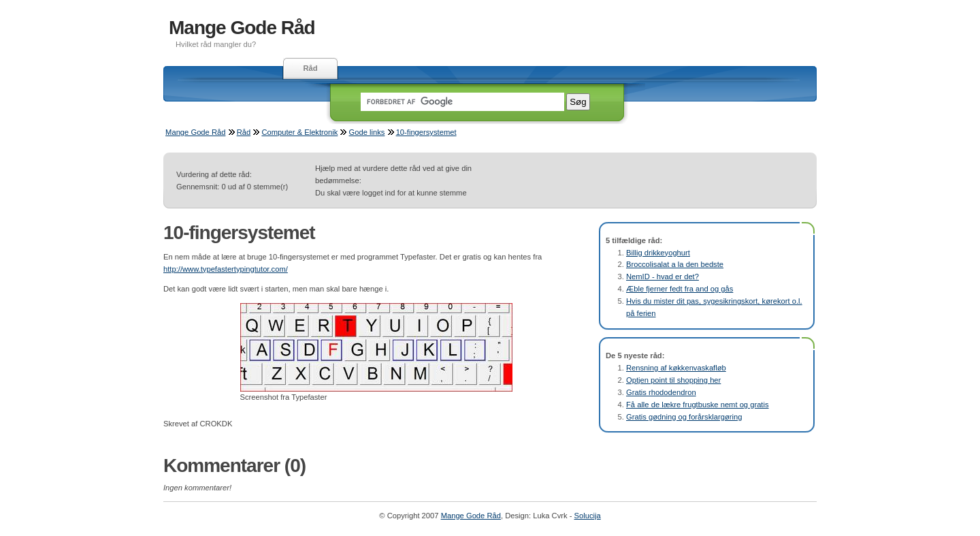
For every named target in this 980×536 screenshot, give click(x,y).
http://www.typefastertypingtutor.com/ (226, 269)
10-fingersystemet (426, 132)
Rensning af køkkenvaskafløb (676, 368)
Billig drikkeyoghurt (658, 253)
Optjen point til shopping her (673, 380)
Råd (310, 68)
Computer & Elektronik (299, 132)
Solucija (588, 516)
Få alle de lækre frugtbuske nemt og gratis (698, 405)
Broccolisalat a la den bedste (675, 264)
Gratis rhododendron (661, 392)
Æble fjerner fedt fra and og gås (680, 289)
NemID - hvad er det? (663, 277)
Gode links (367, 132)
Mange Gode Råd (242, 28)
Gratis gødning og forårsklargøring (684, 417)
